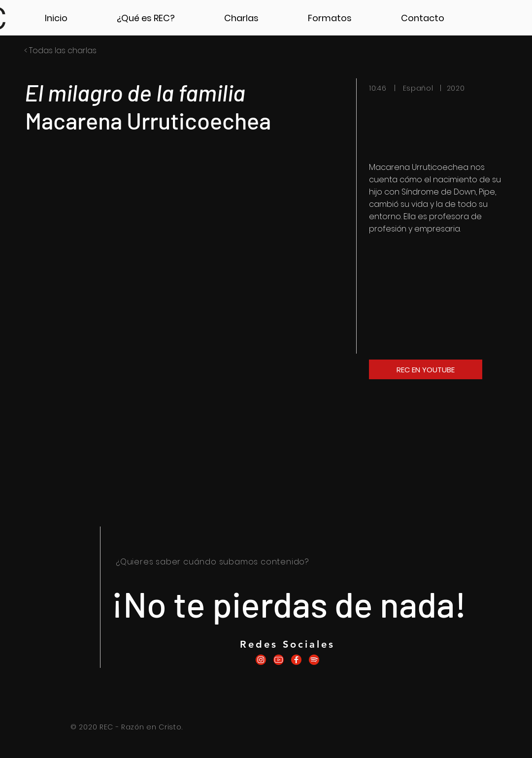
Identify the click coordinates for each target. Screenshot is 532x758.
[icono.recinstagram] (261, 660)
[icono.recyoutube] (279, 660)
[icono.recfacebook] (296, 660)
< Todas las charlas (60, 50)
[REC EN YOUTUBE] (426, 369)
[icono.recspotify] (314, 660)
